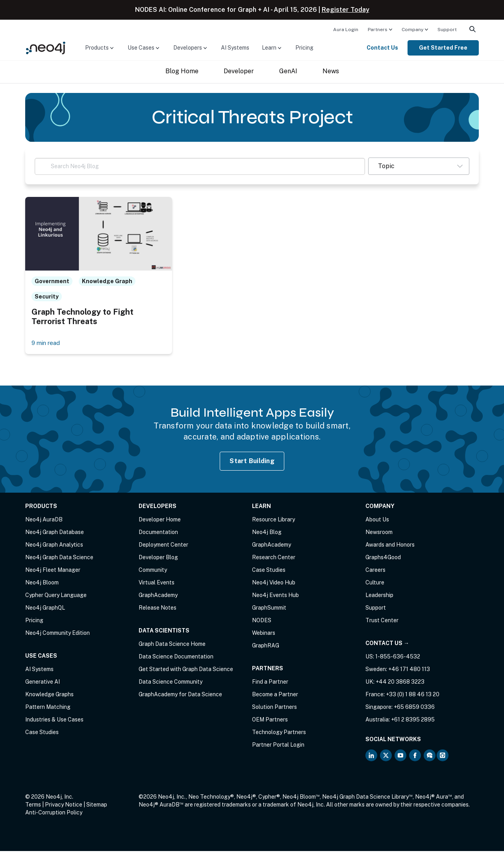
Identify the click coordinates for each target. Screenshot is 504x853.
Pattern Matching (48, 709)
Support (447, 30)
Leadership (379, 597)
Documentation (158, 534)
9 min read (47, 344)
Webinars (264, 635)
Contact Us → (387, 645)
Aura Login (346, 30)
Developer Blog (158, 559)
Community (153, 572)
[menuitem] (346, 29)
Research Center (274, 559)
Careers (375, 572)
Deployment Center (163, 547)
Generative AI (43, 684)
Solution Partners (274, 709)
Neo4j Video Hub (274, 584)
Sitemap (97, 807)
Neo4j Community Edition (57, 635)
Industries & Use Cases (54, 721)
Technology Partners (279, 734)
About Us (377, 521)
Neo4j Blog (267, 534)
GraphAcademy (158, 597)
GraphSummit (269, 610)
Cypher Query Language (56, 597)
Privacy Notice (64, 807)
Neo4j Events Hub (275, 597)
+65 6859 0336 (414, 709)
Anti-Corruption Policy (54, 814)
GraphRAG (266, 647)
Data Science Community (170, 684)
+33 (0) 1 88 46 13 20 (413, 696)
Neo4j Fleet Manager (53, 572)
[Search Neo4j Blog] (200, 166)
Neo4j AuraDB (44, 521)
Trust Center (382, 622)
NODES (262, 622)
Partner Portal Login (278, 747)
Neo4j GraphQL (45, 610)
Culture (375, 584)
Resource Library (273, 521)
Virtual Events (157, 584)
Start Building (252, 463)
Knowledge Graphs (49, 696)
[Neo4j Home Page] (46, 47)
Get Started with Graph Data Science (186, 671)
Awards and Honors (390, 547)
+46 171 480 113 (409, 671)
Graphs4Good (383, 559)
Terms (33, 807)
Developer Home (160, 521)
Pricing (304, 48)
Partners (378, 30)
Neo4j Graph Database (55, 534)
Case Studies (42, 734)
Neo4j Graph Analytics (54, 547)
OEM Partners (270, 721)
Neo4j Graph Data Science (59, 559)
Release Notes (157, 610)
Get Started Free (443, 48)
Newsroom (379, 534)
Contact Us (382, 48)
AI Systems (235, 48)
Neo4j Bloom (42, 584)
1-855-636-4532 (398, 658)
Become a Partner (275, 696)
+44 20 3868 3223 (400, 684)
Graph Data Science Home (172, 646)
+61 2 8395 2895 (413, 721)
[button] (419, 166)
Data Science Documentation (176, 658)
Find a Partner (270, 684)
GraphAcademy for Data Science (180, 696)
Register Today (346, 10)
